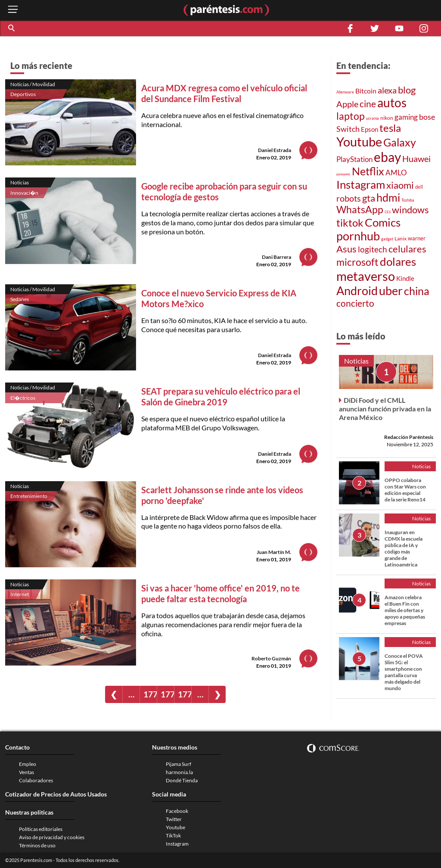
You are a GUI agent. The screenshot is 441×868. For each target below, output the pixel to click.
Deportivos (23, 94)
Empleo (28, 764)
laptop (351, 116)
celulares (407, 249)
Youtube (359, 142)
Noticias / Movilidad (33, 84)
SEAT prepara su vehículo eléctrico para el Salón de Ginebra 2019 (221, 397)
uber (391, 291)
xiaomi (400, 185)
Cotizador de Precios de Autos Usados (56, 794)
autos (392, 103)
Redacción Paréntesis (409, 437)
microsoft (357, 262)
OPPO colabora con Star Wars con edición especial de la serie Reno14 (405, 490)
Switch (348, 129)
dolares (398, 261)
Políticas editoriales (41, 829)
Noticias (20, 182)
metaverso (366, 276)
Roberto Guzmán (271, 658)
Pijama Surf (179, 764)
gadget (387, 239)
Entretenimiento (29, 496)
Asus (346, 249)
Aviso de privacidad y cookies (52, 837)
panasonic (343, 174)
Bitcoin (366, 91)
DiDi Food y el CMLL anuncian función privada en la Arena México (385, 409)
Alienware (345, 92)
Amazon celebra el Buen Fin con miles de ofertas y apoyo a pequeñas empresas (405, 610)
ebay (387, 157)
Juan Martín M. (274, 552)
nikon (387, 118)
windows (410, 210)
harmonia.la (179, 772)
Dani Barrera (276, 257)
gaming (406, 117)
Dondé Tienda (182, 780)
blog (407, 90)
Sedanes (20, 299)
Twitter (174, 819)
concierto (355, 303)
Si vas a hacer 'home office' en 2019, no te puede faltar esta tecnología (220, 593)
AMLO (396, 173)
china (417, 291)
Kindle (405, 278)
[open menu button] (13, 10)
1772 (185, 694)
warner (417, 238)
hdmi (388, 198)
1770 (150, 694)
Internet (20, 594)
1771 (167, 694)
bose (427, 117)
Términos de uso (37, 845)
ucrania (373, 118)
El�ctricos (23, 398)
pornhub (358, 236)
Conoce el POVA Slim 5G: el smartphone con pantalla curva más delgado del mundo (404, 672)
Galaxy (400, 142)
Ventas (26, 772)
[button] (12, 28)
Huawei (416, 159)
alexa (387, 90)
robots (349, 198)
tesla (390, 128)
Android (357, 291)
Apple (347, 104)
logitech (373, 249)
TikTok (173, 835)
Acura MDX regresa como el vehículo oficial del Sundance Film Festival (224, 93)
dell (419, 187)
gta (369, 198)
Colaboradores (36, 780)
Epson (370, 129)
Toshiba (408, 200)
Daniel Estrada (275, 150)
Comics (383, 222)
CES (388, 212)
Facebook (177, 811)
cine (368, 104)
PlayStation (354, 159)
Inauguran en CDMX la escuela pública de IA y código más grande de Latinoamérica (404, 548)
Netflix (368, 171)
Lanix (401, 238)
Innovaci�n (24, 193)
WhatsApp (360, 210)
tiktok (350, 222)
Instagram (361, 184)
